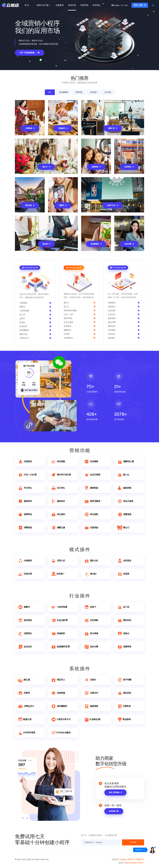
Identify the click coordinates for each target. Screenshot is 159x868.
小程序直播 (59, 607)
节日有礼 (25, 488)
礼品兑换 (59, 620)
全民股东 (124, 561)
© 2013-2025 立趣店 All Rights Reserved (32, 859)
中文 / (123, 5)
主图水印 (91, 693)
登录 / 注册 (140, 5)
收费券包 (25, 514)
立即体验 (133, 842)
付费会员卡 (26, 706)
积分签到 (58, 514)
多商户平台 (113, 205)
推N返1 (90, 574)
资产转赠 (124, 680)
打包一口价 (27, 475)
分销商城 (30, 128)
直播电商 (96, 167)
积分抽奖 (91, 514)
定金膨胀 (91, 462)
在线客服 (58, 693)
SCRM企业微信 (61, 733)
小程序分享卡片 (61, 719)
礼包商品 (92, 719)
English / (117, 5)
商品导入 (58, 680)
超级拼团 (124, 488)
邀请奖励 (91, 488)
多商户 (90, 607)
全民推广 (58, 574)
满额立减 (58, 528)
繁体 (126, 5)
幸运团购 (58, 462)
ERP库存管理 (26, 733)
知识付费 (129, 244)
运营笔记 (25, 634)
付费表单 (124, 706)
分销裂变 (25, 561)
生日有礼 (58, 488)
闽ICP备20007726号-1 (135, 863)
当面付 (90, 680)
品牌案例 (60, 5)
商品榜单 (124, 719)
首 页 (27, 5)
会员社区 (25, 647)
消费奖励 (25, 528)
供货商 (123, 574)
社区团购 (91, 620)
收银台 (123, 634)
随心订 (46, 167)
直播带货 (124, 647)
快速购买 (63, 128)
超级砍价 (58, 501)
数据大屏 (25, 719)
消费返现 (124, 514)
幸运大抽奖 (125, 501)
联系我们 (97, 5)
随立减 (46, 244)
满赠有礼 (125, 462)
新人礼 (123, 475)
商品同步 (124, 693)
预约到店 (30, 205)
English (123, 859)
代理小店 (58, 561)
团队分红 (91, 561)
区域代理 (25, 574)
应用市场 (72, 5)
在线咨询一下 (140, 850)
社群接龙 (25, 462)
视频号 (63, 205)
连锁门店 (113, 128)
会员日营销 (92, 475)
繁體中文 (140, 859)
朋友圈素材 (96, 244)
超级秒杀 (25, 501)
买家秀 (24, 693)
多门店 (123, 607)
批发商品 (129, 167)
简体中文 (131, 859)
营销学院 (84, 5)
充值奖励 (91, 528)
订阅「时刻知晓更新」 (30, 53)
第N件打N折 (61, 475)
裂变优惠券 (92, 501)
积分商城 (91, 634)
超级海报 (91, 706)
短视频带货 (60, 647)
